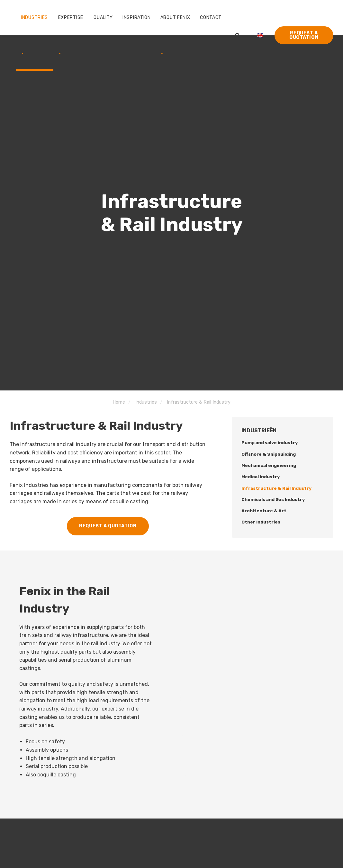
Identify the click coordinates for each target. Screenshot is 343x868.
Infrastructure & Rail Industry (277, 488)
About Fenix (175, 35)
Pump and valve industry (270, 443)
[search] (238, 35)
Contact (211, 18)
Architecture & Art (264, 511)
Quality (103, 18)
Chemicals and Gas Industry (274, 500)
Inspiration (137, 18)
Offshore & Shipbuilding (269, 454)
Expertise (71, 35)
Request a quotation (304, 35)
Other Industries (261, 522)
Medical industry (261, 477)
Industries (34, 35)
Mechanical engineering (269, 465)
